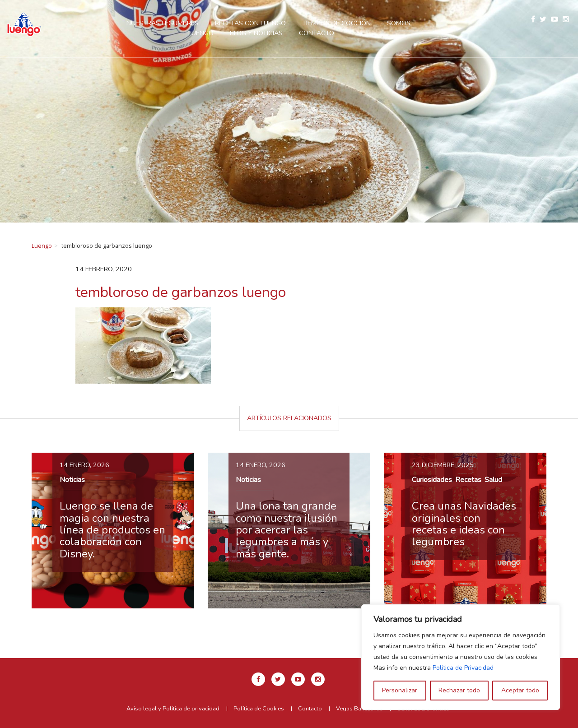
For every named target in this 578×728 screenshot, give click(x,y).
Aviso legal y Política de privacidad (173, 709)
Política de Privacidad (463, 668)
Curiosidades (432, 480)
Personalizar (400, 690)
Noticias (72, 480)
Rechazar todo (459, 690)
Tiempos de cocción (336, 23)
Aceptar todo (520, 690)
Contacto (317, 33)
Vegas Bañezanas (359, 709)
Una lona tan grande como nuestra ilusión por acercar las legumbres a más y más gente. (287, 530)
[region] (461, 657)
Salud (493, 480)
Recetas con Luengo (250, 23)
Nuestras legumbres (163, 23)
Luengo (42, 246)
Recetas (468, 480)
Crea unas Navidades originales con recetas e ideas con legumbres (464, 524)
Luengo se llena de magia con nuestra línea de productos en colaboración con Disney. (112, 530)
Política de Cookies (259, 709)
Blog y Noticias (256, 33)
